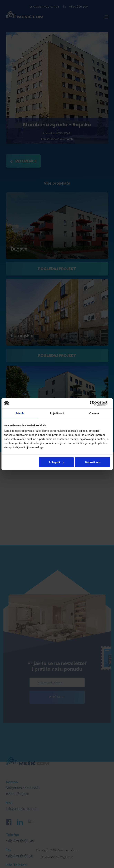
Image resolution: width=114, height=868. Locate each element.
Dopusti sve (92, 462)
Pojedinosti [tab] (57, 413)
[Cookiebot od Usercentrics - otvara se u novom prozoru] (95, 403)
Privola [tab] (20, 413)
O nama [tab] (94, 413)
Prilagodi (56, 462)
